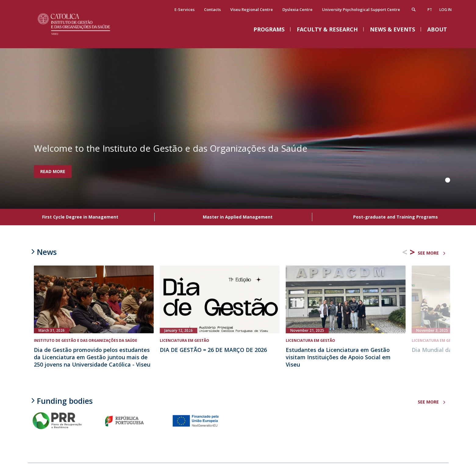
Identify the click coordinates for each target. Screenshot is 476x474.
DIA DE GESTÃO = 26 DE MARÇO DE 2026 (213, 350)
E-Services (184, 10)
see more (428, 253)
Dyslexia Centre (297, 10)
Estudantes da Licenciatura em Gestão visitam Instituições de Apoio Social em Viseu (338, 357)
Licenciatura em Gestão (184, 340)
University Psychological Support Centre (361, 10)
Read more (53, 171)
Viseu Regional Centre (252, 10)
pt (430, 11)
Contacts (212, 10)
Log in (446, 11)
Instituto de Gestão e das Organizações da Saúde (86, 340)
